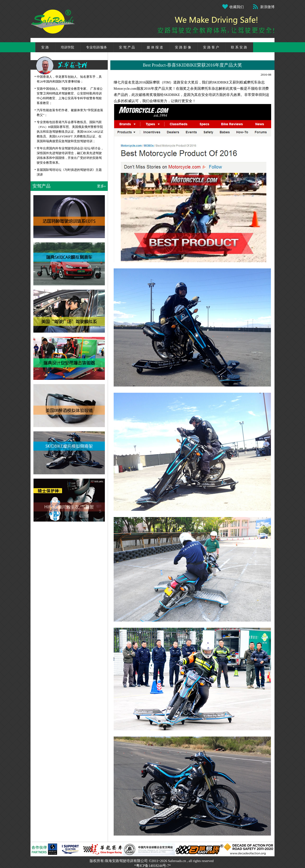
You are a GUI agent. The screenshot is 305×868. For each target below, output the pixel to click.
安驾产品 (41, 186)
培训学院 (67, 47)
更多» (101, 186)
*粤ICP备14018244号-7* (152, 866)
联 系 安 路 (239, 47)
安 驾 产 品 (127, 47)
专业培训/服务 (97, 47)
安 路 (45, 47)
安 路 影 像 (183, 47)
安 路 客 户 (211, 47)
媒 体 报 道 (155, 47)
